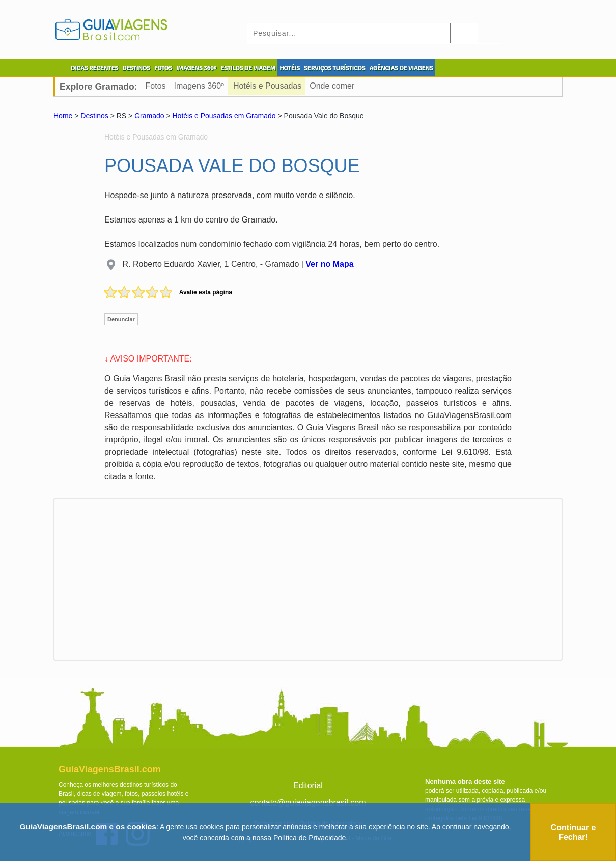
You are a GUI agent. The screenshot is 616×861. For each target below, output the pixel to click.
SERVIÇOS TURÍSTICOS (334, 68)
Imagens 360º (199, 86)
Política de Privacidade (310, 838)
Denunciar (121, 319)
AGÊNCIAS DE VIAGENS (401, 68)
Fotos (156, 86)
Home (63, 116)
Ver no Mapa (329, 264)
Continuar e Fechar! (573, 832)
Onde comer (332, 86)
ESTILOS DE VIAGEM (248, 68)
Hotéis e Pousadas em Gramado (224, 116)
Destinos (94, 116)
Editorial (308, 785)
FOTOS (163, 68)
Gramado (149, 116)
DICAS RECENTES (94, 68)
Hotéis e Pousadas (267, 86)
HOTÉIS (290, 68)
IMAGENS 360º (196, 68)
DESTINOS (136, 68)
